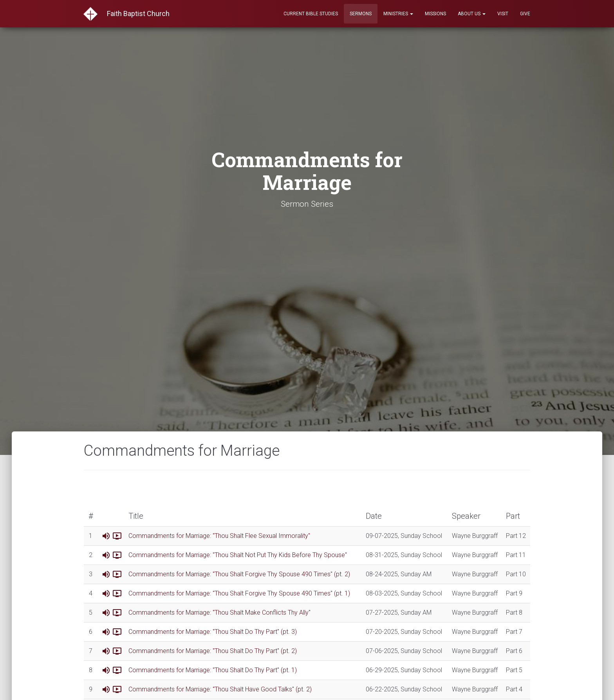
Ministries (398, 14)
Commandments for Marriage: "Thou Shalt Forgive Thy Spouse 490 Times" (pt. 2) (239, 574)
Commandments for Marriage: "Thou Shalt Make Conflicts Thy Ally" (219, 612)
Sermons (361, 14)
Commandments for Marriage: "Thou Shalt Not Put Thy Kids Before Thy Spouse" (238, 555)
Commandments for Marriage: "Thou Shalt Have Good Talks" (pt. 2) (220, 689)
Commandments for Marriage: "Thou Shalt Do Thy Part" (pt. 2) (213, 651)
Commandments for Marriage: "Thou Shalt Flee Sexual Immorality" (219, 536)
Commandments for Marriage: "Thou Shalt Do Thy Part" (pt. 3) (213, 632)
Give (525, 14)
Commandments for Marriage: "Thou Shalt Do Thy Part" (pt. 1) (213, 670)
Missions (435, 14)
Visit (503, 14)
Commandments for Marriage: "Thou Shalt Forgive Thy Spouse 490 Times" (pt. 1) (239, 593)
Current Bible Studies (311, 14)
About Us (472, 14)
